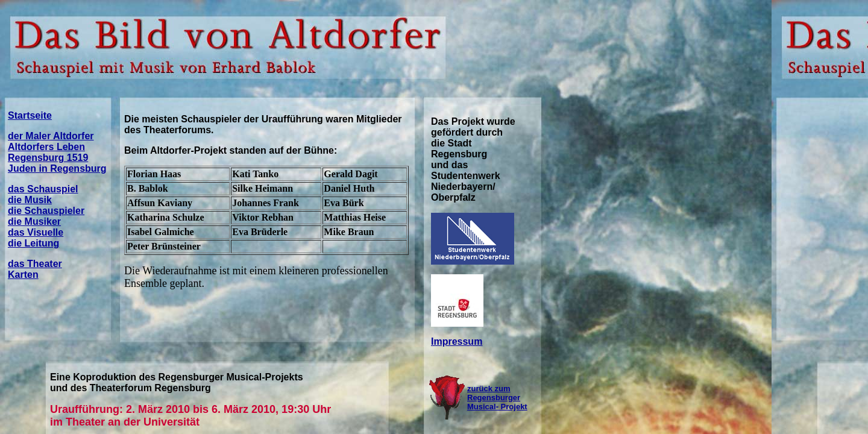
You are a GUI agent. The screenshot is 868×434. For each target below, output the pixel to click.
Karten (23, 275)
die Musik (30, 200)
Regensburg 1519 (48, 158)
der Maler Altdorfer (51, 136)
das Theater (35, 264)
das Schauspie (42, 189)
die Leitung (33, 243)
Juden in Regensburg (57, 168)
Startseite (30, 115)
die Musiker (34, 222)
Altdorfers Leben (46, 147)
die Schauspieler (46, 211)
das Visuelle (36, 232)
